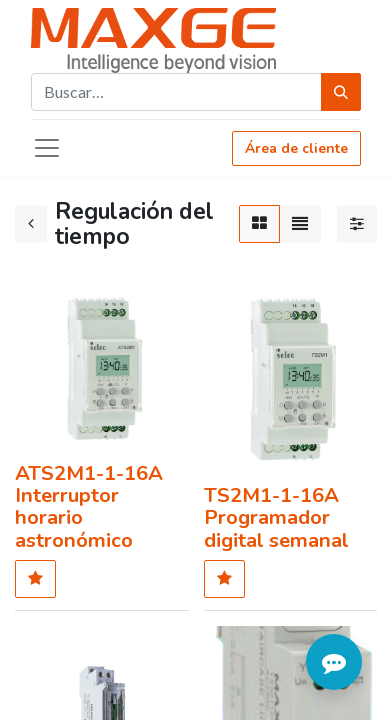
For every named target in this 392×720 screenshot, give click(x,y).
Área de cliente (296, 148)
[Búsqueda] (341, 92)
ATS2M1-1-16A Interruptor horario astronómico (89, 507)
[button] (35, 579)
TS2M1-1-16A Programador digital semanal (276, 517)
